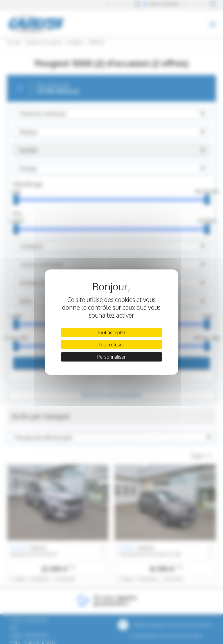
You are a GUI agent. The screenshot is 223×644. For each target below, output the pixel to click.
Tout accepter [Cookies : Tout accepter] (111, 332)
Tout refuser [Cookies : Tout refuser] (111, 345)
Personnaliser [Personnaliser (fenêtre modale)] (111, 357)
